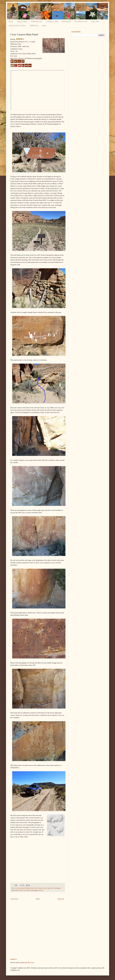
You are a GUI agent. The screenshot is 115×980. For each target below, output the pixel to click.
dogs (49, 888)
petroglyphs (35, 890)
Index (44, 26)
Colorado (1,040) (52, 21)
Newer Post (15, 899)
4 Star (17, 888)
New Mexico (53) (81, 21)
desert (45, 888)
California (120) (36, 21)
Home (11, 21)
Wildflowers (34, 26)
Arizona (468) (22, 21)
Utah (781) (95, 21)
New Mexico (27, 890)
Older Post (61, 899)
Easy (52, 888)
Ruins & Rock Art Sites (17, 26)
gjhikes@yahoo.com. (28, 963)
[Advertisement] (88, 53)
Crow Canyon (39, 888)
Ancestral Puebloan (25, 888)
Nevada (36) (66, 21)
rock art (41, 890)
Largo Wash (15, 890)
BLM (33, 888)
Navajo (21, 890)
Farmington (57, 888)
